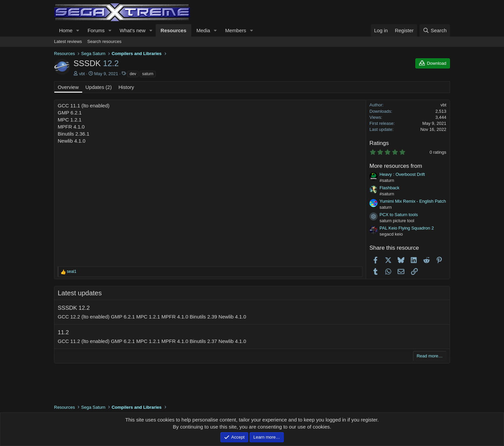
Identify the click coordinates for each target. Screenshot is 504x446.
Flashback (389, 188)
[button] (78, 30)
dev (133, 74)
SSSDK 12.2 (74, 308)
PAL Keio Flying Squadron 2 (407, 228)
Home (66, 30)
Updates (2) (99, 87)
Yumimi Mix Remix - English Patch (413, 201)
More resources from (396, 166)
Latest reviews (68, 41)
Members (236, 30)
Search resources (104, 41)
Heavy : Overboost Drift (402, 174)
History (126, 87)
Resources (174, 30)
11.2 (63, 332)
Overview (68, 87)
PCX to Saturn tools (399, 215)
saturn (147, 74)
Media (203, 30)
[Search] (435, 30)
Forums (96, 30)
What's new (133, 30)
